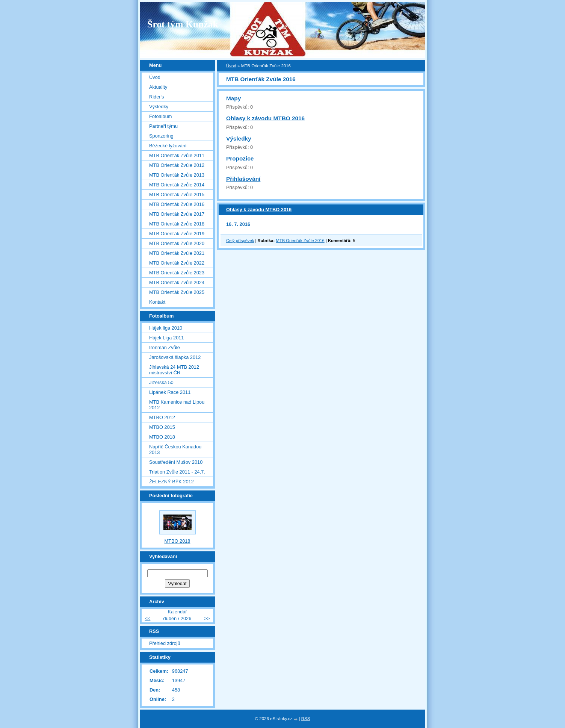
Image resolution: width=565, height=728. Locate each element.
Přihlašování (243, 179)
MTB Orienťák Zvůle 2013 (177, 175)
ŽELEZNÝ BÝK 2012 (171, 482)
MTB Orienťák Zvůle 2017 (177, 214)
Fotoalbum (160, 116)
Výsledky (239, 138)
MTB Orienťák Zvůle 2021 (177, 253)
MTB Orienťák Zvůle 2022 (177, 263)
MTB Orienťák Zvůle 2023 (177, 273)
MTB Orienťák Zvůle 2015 (177, 194)
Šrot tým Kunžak (183, 24)
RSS (306, 719)
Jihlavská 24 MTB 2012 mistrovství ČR (174, 370)
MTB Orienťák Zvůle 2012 (177, 165)
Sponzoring (161, 136)
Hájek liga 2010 (166, 328)
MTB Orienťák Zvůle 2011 (177, 155)
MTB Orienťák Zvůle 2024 (177, 282)
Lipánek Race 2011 (170, 392)
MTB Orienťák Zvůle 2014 (177, 185)
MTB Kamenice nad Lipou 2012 (177, 405)
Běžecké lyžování (168, 146)
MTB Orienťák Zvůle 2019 (177, 234)
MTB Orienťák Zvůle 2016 (300, 241)
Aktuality (158, 87)
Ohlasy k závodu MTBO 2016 (265, 118)
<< (147, 618)
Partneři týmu (163, 126)
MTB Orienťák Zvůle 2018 (177, 224)
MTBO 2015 (162, 427)
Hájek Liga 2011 (167, 338)
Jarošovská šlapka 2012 (175, 357)
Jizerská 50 (161, 382)
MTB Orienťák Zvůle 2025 (177, 292)
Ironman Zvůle (165, 347)
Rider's (156, 97)
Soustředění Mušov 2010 (176, 462)
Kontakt (157, 302)
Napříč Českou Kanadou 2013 (175, 450)
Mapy (233, 98)
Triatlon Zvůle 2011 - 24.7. (177, 472)
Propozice (240, 158)
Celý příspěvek (240, 241)
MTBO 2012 (162, 417)
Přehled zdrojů (165, 643)
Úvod (231, 66)
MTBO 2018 (162, 437)
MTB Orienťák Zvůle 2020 (177, 243)
